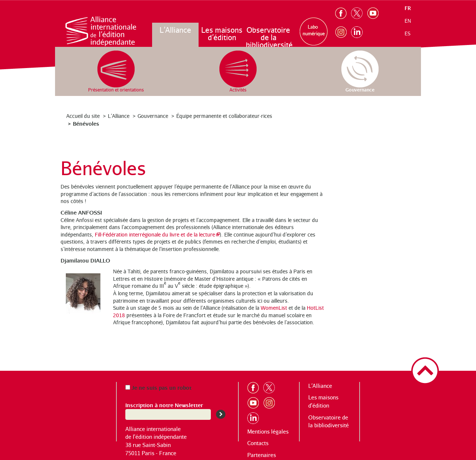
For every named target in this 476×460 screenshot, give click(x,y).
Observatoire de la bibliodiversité (269, 37)
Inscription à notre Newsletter (164, 405)
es (408, 33)
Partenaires (262, 455)
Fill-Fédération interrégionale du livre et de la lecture (155, 234)
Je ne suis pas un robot (158, 387)
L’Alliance (175, 30)
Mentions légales (268, 432)
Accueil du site (83, 116)
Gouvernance (153, 116)
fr (408, 8)
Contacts (258, 443)
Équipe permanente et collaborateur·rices (224, 116)
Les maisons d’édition (222, 34)
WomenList (274, 308)
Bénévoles (86, 123)
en (408, 21)
